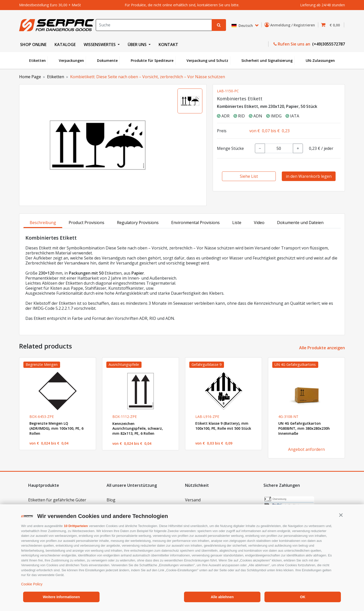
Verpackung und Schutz (207, 60)
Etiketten (37, 60)
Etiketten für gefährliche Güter (57, 500)
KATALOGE (65, 45)
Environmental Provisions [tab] (195, 223)
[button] (341, 515)
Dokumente (107, 60)
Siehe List (249, 176)
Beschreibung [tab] (43, 223)
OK (303, 597)
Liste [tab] (237, 223)
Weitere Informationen (61, 597)
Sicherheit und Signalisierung (267, 60)
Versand (193, 500)
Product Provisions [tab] (86, 223)
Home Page (30, 77)
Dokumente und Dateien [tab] (300, 223)
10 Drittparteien (76, 526)
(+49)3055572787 (328, 44)
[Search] (154, 25)
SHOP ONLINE (33, 45)
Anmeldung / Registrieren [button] (291, 25)
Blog (111, 500)
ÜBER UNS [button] (138, 45)
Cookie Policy (32, 584)
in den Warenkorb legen (309, 176)
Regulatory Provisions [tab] (138, 223)
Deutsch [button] (243, 26)
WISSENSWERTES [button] (100, 45)
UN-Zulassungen (320, 60)
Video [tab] (259, 223)
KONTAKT (168, 45)
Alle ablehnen (222, 597)
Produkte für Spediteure (152, 60)
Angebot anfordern (306, 449)
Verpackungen (71, 60)
